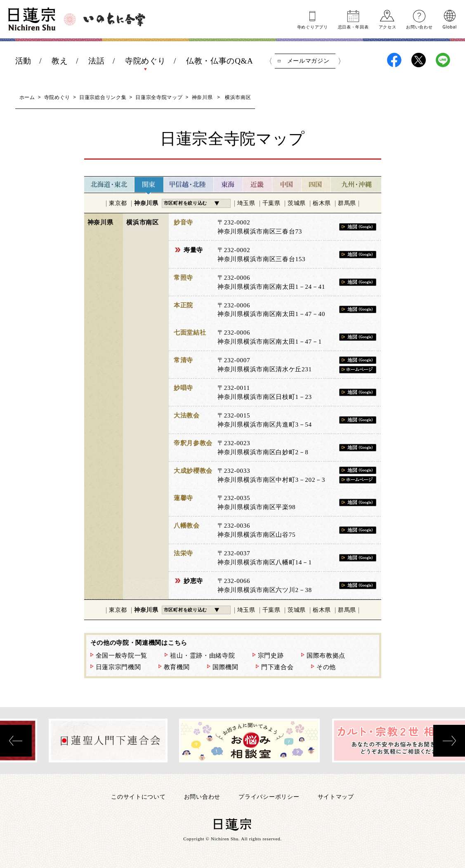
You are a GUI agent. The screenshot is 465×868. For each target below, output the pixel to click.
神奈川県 (202, 97)
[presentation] (16, 741)
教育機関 (177, 667)
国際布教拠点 (326, 656)
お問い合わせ (419, 26)
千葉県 (271, 203)
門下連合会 (277, 667)
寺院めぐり (145, 61)
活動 (23, 61)
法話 (96, 61)
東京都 (118, 203)
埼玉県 (246, 203)
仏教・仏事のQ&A (220, 61)
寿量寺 (193, 250)
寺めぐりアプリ (313, 26)
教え (60, 61)
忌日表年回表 (353, 26)
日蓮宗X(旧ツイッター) (419, 60)
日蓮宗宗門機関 (118, 667)
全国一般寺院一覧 (122, 656)
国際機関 (225, 667)
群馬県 (347, 203)
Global (450, 26)
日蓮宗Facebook (394, 60)
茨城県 (297, 203)
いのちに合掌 (114, 19)
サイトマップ (336, 796)
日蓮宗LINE (443, 60)
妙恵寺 (193, 581)
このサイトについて (138, 796)
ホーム (27, 97)
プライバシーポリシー (269, 796)
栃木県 (322, 203)
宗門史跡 (271, 656)
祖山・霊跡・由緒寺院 (202, 656)
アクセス (388, 26)
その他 (326, 667)
